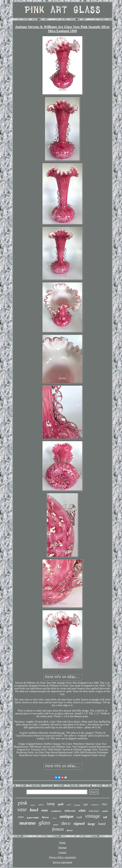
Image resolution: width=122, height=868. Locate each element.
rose (45, 810)
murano (27, 823)
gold (61, 804)
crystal (54, 818)
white (82, 811)
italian (41, 805)
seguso (33, 805)
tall (105, 817)
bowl (34, 810)
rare (21, 817)
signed (79, 823)
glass (44, 823)
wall (79, 817)
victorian (77, 805)
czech (69, 805)
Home (62, 843)
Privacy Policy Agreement (62, 857)
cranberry (56, 811)
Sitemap (62, 848)
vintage (93, 816)
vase (22, 809)
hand (102, 824)
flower (70, 830)
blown (45, 817)
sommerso (95, 805)
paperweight (33, 818)
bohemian (94, 811)
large (91, 824)
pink (23, 803)
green (56, 825)
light (86, 804)
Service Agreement (62, 862)
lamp (51, 804)
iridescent (70, 811)
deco (66, 823)
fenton (58, 829)
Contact (62, 852)
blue (104, 804)
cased (105, 811)
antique (67, 816)
